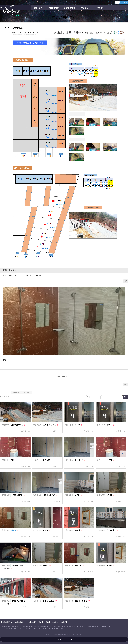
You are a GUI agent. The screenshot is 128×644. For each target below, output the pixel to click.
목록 (126, 281)
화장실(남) (79, 460)
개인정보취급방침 (6, 622)
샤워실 (14, 530)
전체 (5, 393)
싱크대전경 (111, 530)
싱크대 (78, 495)
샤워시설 (79, 566)
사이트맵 (64, 622)
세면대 (14, 460)
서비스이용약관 (20, 622)
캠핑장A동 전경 (81, 601)
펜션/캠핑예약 (69, 8)
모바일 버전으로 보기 (64, 639)
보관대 (109, 495)
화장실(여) (47, 460)
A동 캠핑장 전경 (50, 425)
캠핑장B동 (27, 393)
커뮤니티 (100, 8)
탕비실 (78, 425)
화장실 (46, 530)
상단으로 (123, 454)
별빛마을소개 (39, 8)
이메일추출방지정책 (34, 622)
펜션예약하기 (124, 2)
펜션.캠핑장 (54, 8)
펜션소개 (47, 622)
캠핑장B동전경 (49, 601)
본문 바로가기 (0, 0)
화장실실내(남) (49, 495)
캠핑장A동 (16, 393)
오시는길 (55, 622)
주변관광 (85, 8)
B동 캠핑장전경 (17, 425)
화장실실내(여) (18, 495)
